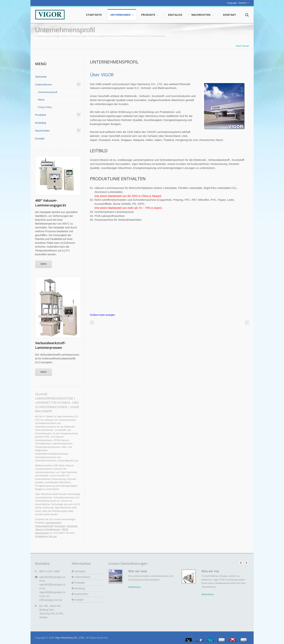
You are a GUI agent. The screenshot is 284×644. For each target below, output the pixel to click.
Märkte (41, 100)
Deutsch (242, 3)
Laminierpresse (53, 523)
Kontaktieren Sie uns (46, 536)
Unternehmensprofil (48, 92)
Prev (241, 563)
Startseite (94, 15)
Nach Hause (242, 46)
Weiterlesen (135, 587)
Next (246, 563)
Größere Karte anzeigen (102, 315)
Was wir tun (210, 571)
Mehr (44, 264)
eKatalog (175, 15)
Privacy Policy (45, 107)
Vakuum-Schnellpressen (48, 529)
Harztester (72, 526)
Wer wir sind (138, 571)
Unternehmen (122, 15)
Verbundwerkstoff (44, 526)
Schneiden (60, 526)
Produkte (150, 15)
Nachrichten (202, 15)
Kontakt (230, 15)
